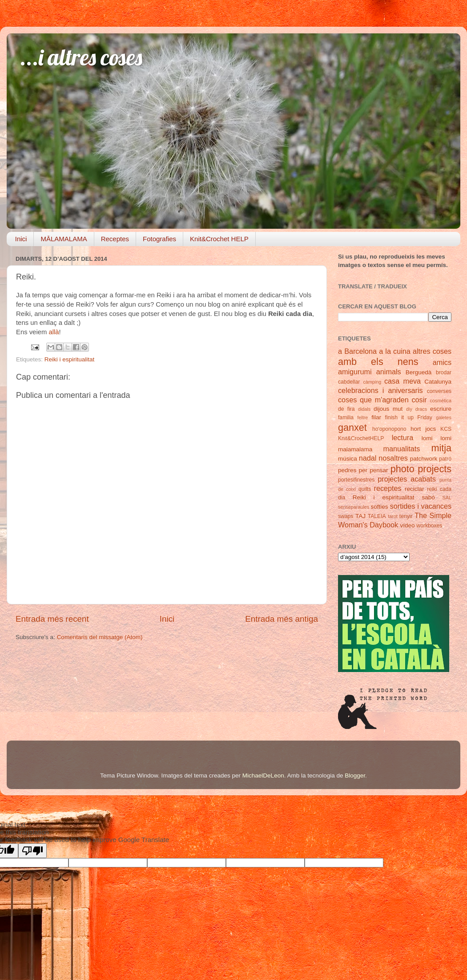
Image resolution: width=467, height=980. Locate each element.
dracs (421, 409)
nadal (368, 458)
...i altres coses (81, 57)
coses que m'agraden (373, 400)
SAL (447, 498)
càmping (372, 382)
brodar (444, 373)
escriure (441, 409)
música (348, 459)
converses (439, 391)
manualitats (402, 449)
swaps (346, 516)
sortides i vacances (421, 506)
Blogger (355, 775)
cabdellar (349, 382)
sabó (428, 497)
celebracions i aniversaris (380, 390)
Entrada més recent (52, 619)
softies (380, 507)
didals (364, 409)
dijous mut (388, 409)
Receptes (115, 239)
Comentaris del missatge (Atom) (100, 637)
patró (445, 459)
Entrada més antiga (282, 619)
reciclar (415, 489)
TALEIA (377, 516)
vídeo (408, 525)
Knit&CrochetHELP (361, 438)
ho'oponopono (389, 429)
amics (442, 362)
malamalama (355, 449)
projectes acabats (407, 479)
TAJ (360, 516)
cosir (419, 400)
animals (389, 372)
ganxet (352, 427)
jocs (431, 429)
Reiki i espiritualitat (70, 359)
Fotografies (159, 239)
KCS (446, 429)
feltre (362, 417)
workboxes (429, 526)
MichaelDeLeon (263, 775)
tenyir (406, 516)
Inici (21, 239)
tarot (393, 516)
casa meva (403, 381)
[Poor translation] (32, 851)
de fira (346, 409)
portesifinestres (356, 480)
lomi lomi (437, 438)
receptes (388, 488)
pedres (347, 470)
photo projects (421, 469)
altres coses (432, 351)
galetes (444, 417)
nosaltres (393, 458)
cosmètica (441, 401)
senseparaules (354, 507)
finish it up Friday (409, 417)
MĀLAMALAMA (64, 239)
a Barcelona (357, 351)
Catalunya (438, 382)
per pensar (374, 470)
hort (416, 429)
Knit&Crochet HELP (219, 239)
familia (346, 417)
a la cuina (395, 351)
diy (409, 409)
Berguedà (419, 372)
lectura (403, 437)
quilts (365, 489)
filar (376, 417)
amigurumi (355, 372)
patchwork (424, 459)
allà (54, 332)
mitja (441, 448)
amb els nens (378, 362)
